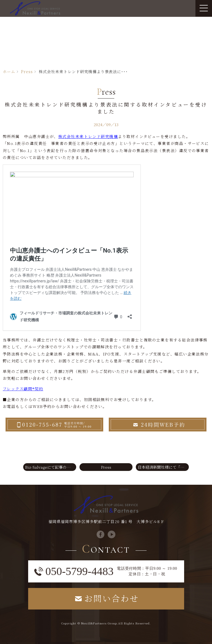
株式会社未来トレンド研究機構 (88, 136)
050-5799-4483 (80, 571)
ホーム (9, 71)
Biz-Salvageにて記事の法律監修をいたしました (51, 467)
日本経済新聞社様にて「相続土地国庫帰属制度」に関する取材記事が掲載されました (163, 467)
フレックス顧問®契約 (23, 389)
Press (27, 71)
